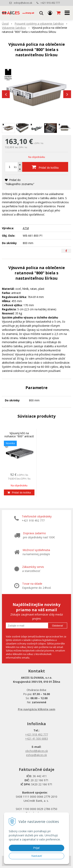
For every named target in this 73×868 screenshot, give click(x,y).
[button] (41, 13)
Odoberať (58, 626)
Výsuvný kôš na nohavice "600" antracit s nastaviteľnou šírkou (19, 436)
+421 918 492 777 (50, 3)
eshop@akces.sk (23, 3)
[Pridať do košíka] (45, 167)
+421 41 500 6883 (36, 739)
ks (15, 167)
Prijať (36, 848)
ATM (26, 228)
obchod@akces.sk (37, 751)
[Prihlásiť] (50, 13)
